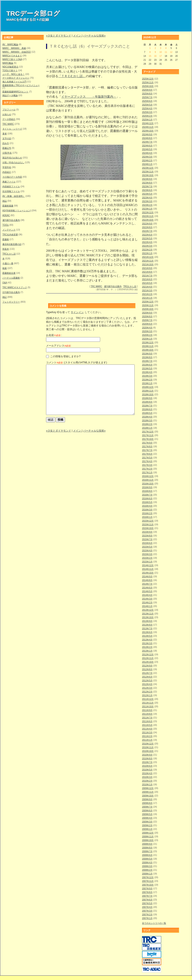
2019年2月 (147, 380)
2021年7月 (147, 276)
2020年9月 (147, 313)
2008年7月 (147, 851)
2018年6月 (147, 409)
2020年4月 (147, 328)
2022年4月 (147, 242)
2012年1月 (147, 695)
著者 (5, 134)
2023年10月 (148, 175)
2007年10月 (148, 885)
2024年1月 (147, 164)
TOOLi (6, 225)
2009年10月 (148, 796)
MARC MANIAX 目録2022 (17, 52)
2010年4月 (147, 773)
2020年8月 (147, 317)
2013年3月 (147, 643)
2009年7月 (147, 807)
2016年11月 (148, 480)
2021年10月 (148, 265)
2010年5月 (147, 770)
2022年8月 (147, 227)
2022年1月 (147, 253)
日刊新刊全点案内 (11, 292)
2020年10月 (148, 309)
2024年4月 (147, 153)
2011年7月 (147, 718)
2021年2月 (147, 294)
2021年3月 (147, 291)
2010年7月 (147, 762)
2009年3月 (147, 822)
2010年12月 (148, 744)
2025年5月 (147, 105)
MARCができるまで (12, 56)
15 (150, 56)
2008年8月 (147, 848)
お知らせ (7, 114)
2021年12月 (148, 257)
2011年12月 (148, 699)
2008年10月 (148, 840)
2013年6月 (147, 632)
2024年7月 (147, 142)
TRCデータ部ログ (33, 13)
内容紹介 (7, 172)
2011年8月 (147, 714)
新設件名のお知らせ (12, 158)
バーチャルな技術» (94, 36)
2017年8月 (147, 447)
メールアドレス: (59, 346)
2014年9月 (147, 577)
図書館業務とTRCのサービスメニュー (21, 85)
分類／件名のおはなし (13, 162)
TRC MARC (8, 124)
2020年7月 (147, 320)
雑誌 (5, 201)
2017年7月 (147, 450)
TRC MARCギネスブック (15, 287)
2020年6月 (147, 324)
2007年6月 (147, 900)
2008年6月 (147, 855)
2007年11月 (148, 881)
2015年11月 (148, 525)
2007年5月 (147, 903)
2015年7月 (147, 539)
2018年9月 (147, 398)
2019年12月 (148, 343)
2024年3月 (147, 157)
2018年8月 (147, 402)
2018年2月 (147, 424)
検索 (5, 268)
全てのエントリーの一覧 (154, 923)
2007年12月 (148, 877)
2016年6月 (147, 499)
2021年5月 (147, 283)
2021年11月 (148, 261)
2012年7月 (147, 673)
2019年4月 (147, 372)
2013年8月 (147, 625)
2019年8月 (147, 357)
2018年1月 (147, 428)
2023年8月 (147, 183)
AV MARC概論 (10, 44)
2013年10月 (148, 617)
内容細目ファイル (11, 186)
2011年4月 (147, 729)
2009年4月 (147, 818)
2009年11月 (148, 792)
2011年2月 (147, 736)
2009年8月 (147, 803)
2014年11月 (148, 569)
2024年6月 (147, 146)
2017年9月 (147, 443)
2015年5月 (147, 547)
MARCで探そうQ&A (12, 59)
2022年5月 (147, 238)
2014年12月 (148, 565)
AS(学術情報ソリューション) (17, 211)
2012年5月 (147, 681)
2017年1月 (147, 473)
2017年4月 (147, 461)
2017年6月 (147, 454)
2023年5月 (147, 194)
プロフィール (9, 110)
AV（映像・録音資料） (14, 196)
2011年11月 (148, 703)
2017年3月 (147, 465)
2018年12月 (148, 387)
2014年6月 (147, 588)
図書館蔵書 (8, 206)
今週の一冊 (8, 263)
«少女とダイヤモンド (59, 36)
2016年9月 (147, 487)
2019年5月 (147, 369)
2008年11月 (148, 837)
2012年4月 (147, 684)
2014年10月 (148, 573)
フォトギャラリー (11, 302)
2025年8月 (147, 94)
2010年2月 (147, 781)
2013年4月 (147, 640)
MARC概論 (8, 63)
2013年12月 (148, 610)
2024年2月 (147, 160)
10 (160, 52)
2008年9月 (147, 844)
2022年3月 (147, 246)
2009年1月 (147, 829)
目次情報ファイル (11, 191)
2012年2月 (147, 692)
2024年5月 (147, 149)
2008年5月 (147, 859)
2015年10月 (148, 528)
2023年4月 (147, 198)
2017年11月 (148, 435)
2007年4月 (147, 907)
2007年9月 (147, 889)
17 (160, 56)
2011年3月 (147, 733)
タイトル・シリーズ (12, 129)
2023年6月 (147, 190)
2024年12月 (148, 123)
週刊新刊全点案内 (11, 220)
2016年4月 (147, 506)
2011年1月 (147, 740)
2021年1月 (147, 298)
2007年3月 (147, 911)
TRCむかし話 (9, 254)
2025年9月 (147, 90)
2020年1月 (147, 339)
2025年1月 (147, 120)
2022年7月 (147, 231)
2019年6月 (147, 365)
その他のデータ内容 (12, 177)
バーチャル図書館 (11, 278)
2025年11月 (148, 82)
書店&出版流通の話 (12, 244)
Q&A (5, 283)
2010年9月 (147, 755)
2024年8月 (147, 138)
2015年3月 (147, 554)
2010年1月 (147, 785)
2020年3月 (147, 331)
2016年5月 (147, 502)
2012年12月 (148, 655)
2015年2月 (147, 558)
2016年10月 (148, 484)
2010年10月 (148, 751)
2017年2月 (147, 469)
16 (155, 56)
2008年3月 (147, 866)
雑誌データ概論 (10, 95)
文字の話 (7, 138)
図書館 (6, 239)
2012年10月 (148, 662)
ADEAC (6, 215)
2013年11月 (148, 614)
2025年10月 (148, 86)
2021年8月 (147, 272)
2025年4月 (147, 108)
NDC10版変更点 (10, 67)
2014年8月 (147, 580)
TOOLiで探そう (10, 70)
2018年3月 (147, 421)
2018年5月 (147, 413)
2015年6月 (147, 543)
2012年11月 (148, 658)
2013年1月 (147, 651)
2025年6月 (147, 101)
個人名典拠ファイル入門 (14, 82)
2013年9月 (147, 621)
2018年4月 (147, 417)
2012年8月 (147, 669)
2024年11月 (148, 127)
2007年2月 (147, 915)
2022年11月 (148, 216)
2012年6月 (147, 677)
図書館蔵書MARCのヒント (15, 92)
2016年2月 (147, 513)
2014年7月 (147, 584)
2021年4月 (147, 287)
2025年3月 (147, 112)
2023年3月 (147, 201)
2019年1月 (147, 383)
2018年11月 (148, 391)
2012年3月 (147, 688)
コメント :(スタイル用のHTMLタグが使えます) (76, 363)
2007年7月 (147, 896)
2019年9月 (147, 354)
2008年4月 (147, 863)
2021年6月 (147, 279)
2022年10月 (148, 220)
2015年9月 (147, 532)
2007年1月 (147, 918)
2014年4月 (147, 595)
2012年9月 (147, 666)
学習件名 (7, 167)
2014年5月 (147, 591)
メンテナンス (9, 230)
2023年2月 (147, 205)
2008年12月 (148, 833)
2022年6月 (147, 235)
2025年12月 (148, 79)
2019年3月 (147, 376)
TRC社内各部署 (10, 235)
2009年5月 (147, 814)
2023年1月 (147, 209)
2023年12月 (148, 168)
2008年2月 (147, 870)
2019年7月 (147, 361)
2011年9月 (147, 710)
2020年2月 (147, 335)
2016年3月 (147, 510)
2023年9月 (147, 179)
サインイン (77, 312)
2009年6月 (147, 811)
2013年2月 (147, 647)
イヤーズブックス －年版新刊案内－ (89, 97)
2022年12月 (148, 212)
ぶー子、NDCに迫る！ (14, 74)
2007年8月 (147, 892)
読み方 (6, 143)
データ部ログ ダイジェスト (16, 78)
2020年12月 (148, 302)
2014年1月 (147, 606)
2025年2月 (147, 116)
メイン (77, 36)
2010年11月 (148, 747)
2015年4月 (147, 551)
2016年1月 (147, 517)
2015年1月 (147, 562)
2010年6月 (147, 766)
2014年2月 (147, 603)
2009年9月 (147, 799)
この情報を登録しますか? (63, 356)
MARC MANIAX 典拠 (14, 48)
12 (171, 52)
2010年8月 (147, 759)
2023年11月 (148, 172)
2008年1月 (147, 874)
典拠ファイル (9, 182)
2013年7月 (147, 629)
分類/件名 (7, 153)
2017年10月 (148, 439)
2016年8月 (147, 491)
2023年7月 (147, 186)
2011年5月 (147, 725)
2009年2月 (147, 825)
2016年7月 (147, 495)
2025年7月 (147, 97)
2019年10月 (148, 350)
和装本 (6, 249)
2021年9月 (147, 268)
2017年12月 (148, 432)
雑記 (5, 297)
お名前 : (54, 335)
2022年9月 (147, 224)
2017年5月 (147, 458)
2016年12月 (148, 476)
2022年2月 (147, 250)
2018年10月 (148, 395)
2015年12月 (148, 521)
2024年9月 (147, 134)
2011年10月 (148, 707)
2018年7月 (147, 406)
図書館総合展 (9, 273)
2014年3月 (147, 599)
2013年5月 (147, 636)
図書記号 (7, 148)
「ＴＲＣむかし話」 (72, 76)
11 (166, 52)
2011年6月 (147, 721)
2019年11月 (148, 346)
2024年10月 (148, 131)
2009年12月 (148, 788)
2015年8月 (147, 536)
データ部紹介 (9, 119)
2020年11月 (148, 305)
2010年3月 (147, 777)
